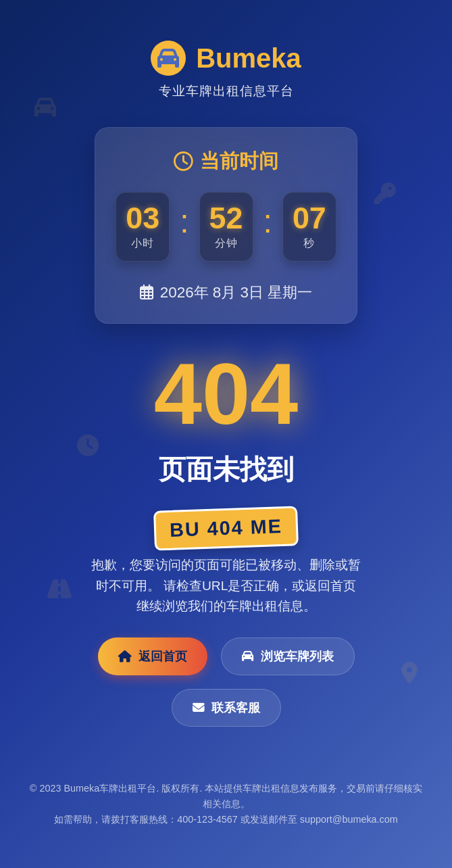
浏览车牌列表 (288, 656)
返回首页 (153, 656)
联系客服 (226, 708)
